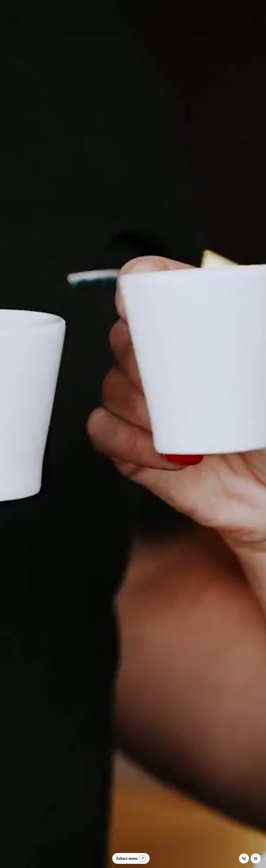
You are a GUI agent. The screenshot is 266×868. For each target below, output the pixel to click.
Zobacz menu (132, 858)
